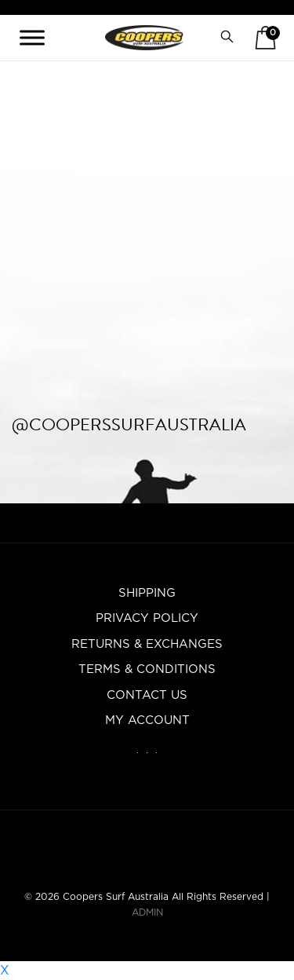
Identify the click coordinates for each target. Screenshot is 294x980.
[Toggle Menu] (32, 37)
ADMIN (147, 912)
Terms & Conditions (147, 669)
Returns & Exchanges (147, 644)
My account (147, 720)
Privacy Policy (147, 618)
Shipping (147, 593)
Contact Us (147, 695)
